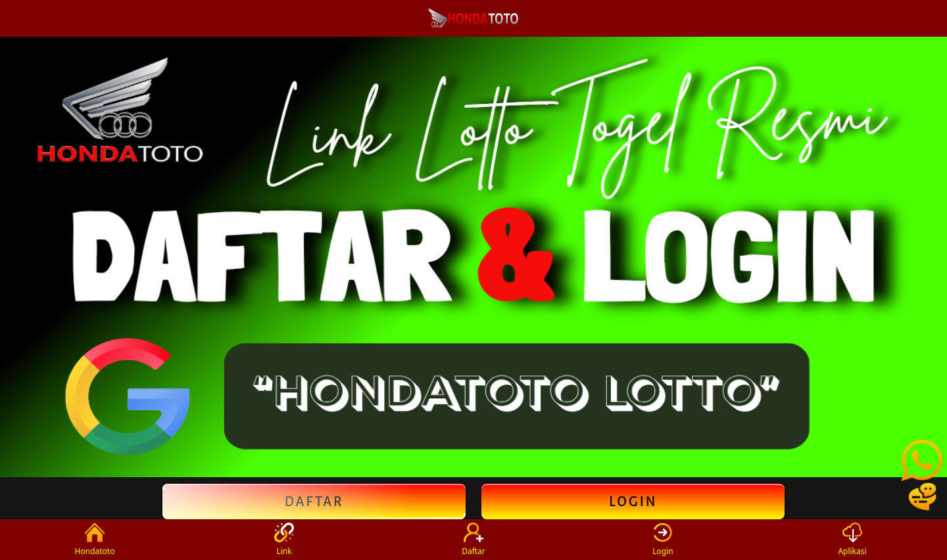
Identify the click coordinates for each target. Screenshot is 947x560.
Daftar (314, 502)
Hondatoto (95, 540)
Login (633, 502)
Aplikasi (852, 540)
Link (284, 540)
